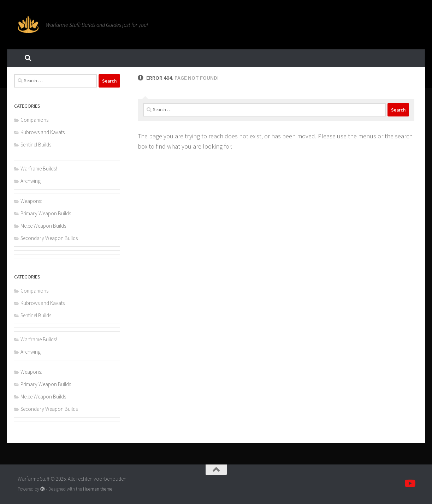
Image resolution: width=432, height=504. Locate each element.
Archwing (31, 181)
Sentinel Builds (36, 145)
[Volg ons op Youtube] (409, 484)
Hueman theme (98, 489)
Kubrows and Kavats (43, 132)
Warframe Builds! (39, 169)
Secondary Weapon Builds (49, 238)
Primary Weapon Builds (46, 213)
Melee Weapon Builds (43, 226)
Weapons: (31, 201)
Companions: (35, 120)
